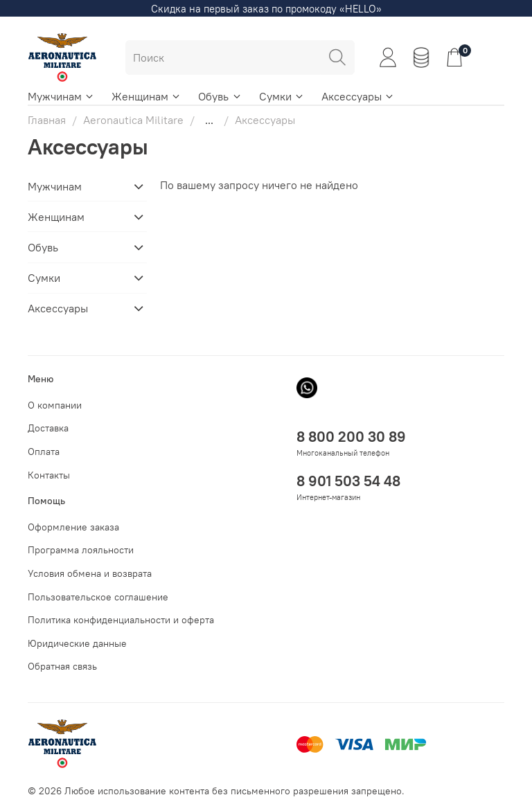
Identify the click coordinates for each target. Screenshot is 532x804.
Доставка (48, 428)
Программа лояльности (81, 550)
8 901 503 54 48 (348, 481)
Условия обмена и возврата (90, 573)
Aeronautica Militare (133, 120)
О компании (55, 405)
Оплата (44, 452)
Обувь (220, 96)
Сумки (282, 96)
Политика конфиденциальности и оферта (121, 620)
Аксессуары (358, 96)
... (209, 120)
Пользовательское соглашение (98, 597)
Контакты (49, 475)
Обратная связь (62, 666)
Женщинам (147, 96)
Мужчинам (61, 96)
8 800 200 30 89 (351, 437)
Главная (47, 120)
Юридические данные (77, 643)
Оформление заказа (73, 527)
